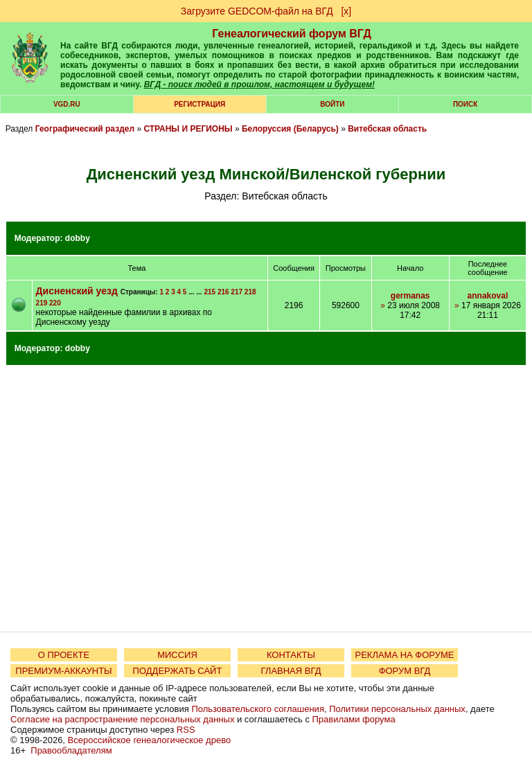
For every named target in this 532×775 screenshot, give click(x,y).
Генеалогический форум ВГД (292, 34)
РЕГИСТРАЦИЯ (199, 104)
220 (55, 303)
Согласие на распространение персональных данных (122, 719)
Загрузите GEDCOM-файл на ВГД (257, 11)
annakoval (488, 296)
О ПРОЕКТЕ (64, 655)
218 (250, 292)
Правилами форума (354, 719)
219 (42, 303)
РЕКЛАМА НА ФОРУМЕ (404, 655)
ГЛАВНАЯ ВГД (291, 671)
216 (223, 292)
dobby (78, 238)
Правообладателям (71, 750)
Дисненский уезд (77, 291)
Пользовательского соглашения (258, 709)
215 (210, 292)
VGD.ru (67, 104)
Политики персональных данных (397, 709)
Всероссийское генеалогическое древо (150, 740)
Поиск (465, 104)
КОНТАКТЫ (291, 655)
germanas (410, 296)
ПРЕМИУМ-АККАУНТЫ (63, 671)
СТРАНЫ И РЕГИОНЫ (188, 129)
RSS (186, 730)
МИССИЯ (177, 655)
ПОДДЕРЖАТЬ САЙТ (178, 671)
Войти (332, 104)
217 (237, 292)
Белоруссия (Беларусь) (290, 129)
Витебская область (387, 129)
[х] (346, 11)
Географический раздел (85, 129)
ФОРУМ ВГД (405, 671)
